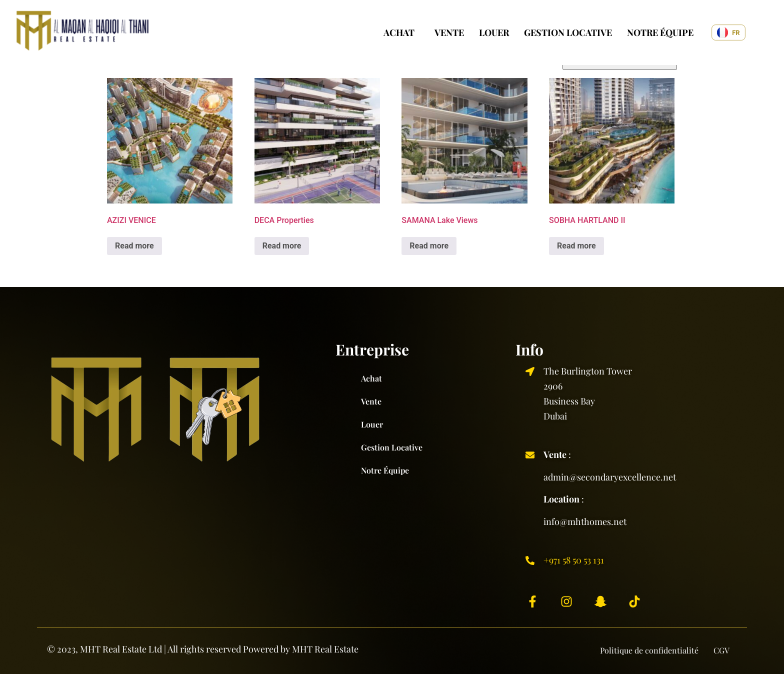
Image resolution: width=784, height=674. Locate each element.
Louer (494, 32)
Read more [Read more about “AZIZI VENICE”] (134, 246)
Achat (399, 32)
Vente (449, 32)
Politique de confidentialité (649, 650)
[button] (401, 32)
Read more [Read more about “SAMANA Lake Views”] (429, 246)
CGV (721, 650)
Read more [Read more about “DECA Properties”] (282, 246)
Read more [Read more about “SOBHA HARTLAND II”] (576, 246)
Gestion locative (568, 32)
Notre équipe (660, 32)
